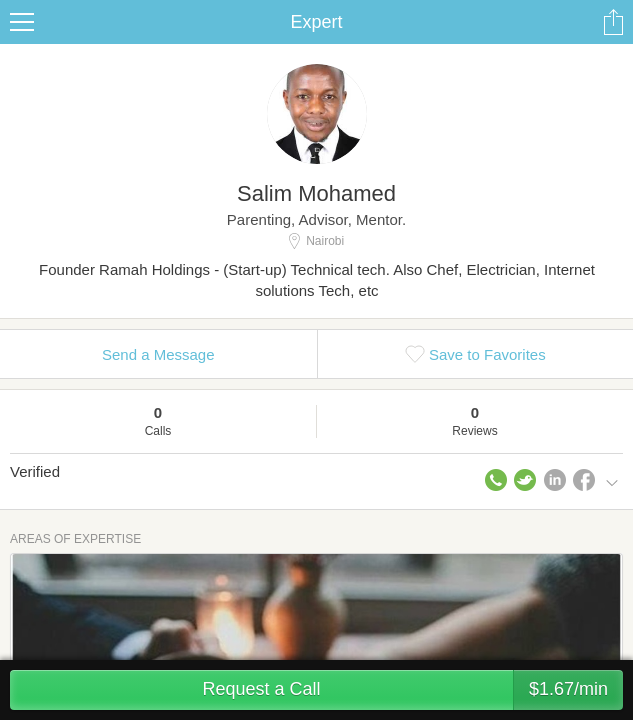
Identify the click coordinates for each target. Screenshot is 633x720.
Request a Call (412, 690)
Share (613, 22)
